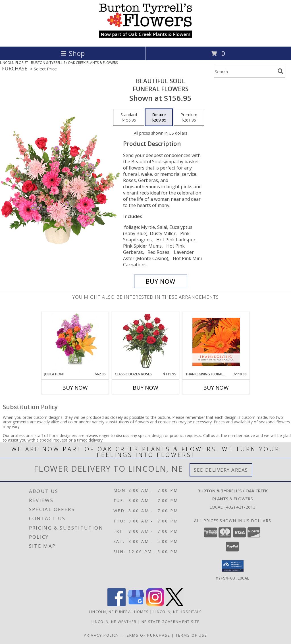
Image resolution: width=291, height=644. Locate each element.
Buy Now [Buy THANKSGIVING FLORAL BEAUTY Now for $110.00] (216, 388)
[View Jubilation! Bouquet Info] (75, 342)
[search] (280, 71)
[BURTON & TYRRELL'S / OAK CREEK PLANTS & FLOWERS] (145, 38)
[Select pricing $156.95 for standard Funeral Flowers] (129, 118)
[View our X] (174, 605)
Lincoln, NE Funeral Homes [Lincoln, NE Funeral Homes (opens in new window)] (119, 612)
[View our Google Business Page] (136, 605)
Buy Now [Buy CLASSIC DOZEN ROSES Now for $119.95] (145, 388)
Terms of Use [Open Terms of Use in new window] (191, 635)
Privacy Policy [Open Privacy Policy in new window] (101, 635)
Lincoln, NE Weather (114, 622)
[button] (233, 566)
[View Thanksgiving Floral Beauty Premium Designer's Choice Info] (216, 342)
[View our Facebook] (117, 605)
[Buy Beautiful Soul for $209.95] (161, 281)
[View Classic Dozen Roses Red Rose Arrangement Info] (146, 342)
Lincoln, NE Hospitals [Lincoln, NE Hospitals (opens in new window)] (178, 612)
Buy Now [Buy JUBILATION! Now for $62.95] (75, 388)
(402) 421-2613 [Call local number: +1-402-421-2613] (240, 507)
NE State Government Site (171, 622)
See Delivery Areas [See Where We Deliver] (221, 470)
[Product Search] (245, 71)
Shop (73, 53)
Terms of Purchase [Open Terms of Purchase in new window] (147, 635)
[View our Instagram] (155, 605)
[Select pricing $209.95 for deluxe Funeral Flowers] (159, 118)
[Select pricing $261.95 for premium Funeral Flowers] (189, 118)
